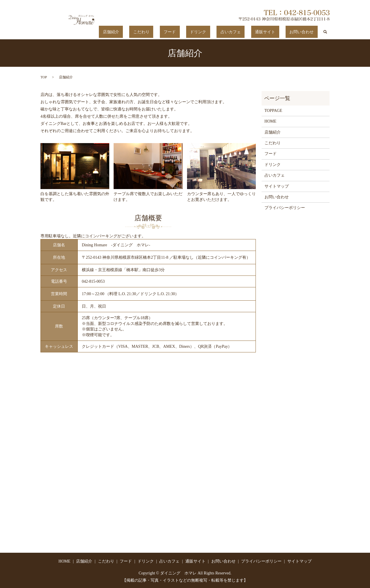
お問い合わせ (306, 32)
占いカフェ (250, 32)
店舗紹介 (162, 32)
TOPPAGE (273, 110)
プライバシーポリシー (285, 208)
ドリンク (225, 32)
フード (205, 32)
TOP (44, 77)
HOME (270, 121)
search (325, 32)
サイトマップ (277, 186)
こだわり (184, 32)
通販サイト (277, 32)
